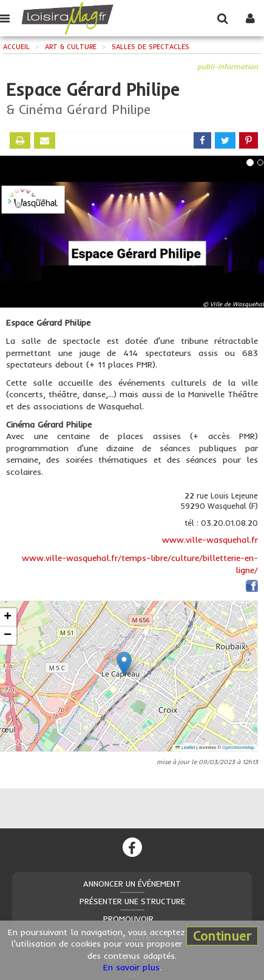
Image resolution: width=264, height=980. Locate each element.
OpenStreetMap (238, 747)
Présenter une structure (132, 901)
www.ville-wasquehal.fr (210, 540)
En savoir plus (131, 967)
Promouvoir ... (132, 919)
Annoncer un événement (132, 884)
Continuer (222, 936)
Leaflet (185, 747)
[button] (124, 664)
